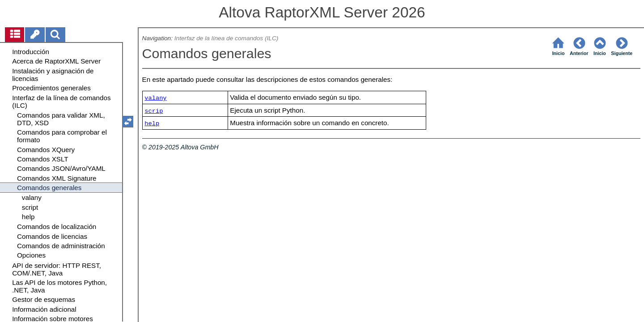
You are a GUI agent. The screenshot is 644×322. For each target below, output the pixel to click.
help (152, 124)
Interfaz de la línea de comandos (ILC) (227, 38)
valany (155, 98)
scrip (154, 111)
